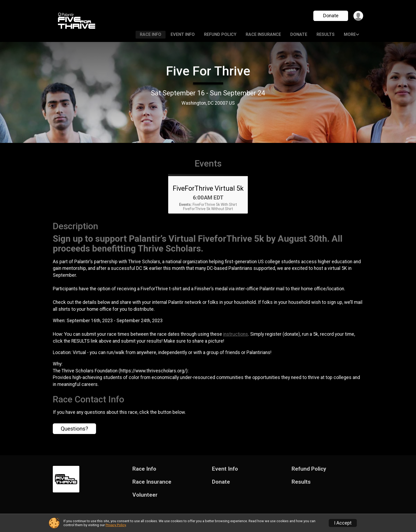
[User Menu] (358, 16)
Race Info (151, 34)
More (350, 34)
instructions (236, 334)
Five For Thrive (208, 71)
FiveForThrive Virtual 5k (208, 188)
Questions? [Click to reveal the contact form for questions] (74, 429)
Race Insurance (263, 34)
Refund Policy (220, 34)
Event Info (183, 34)
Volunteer (145, 495)
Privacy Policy (116, 525)
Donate (331, 16)
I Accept (343, 523)
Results (326, 34)
